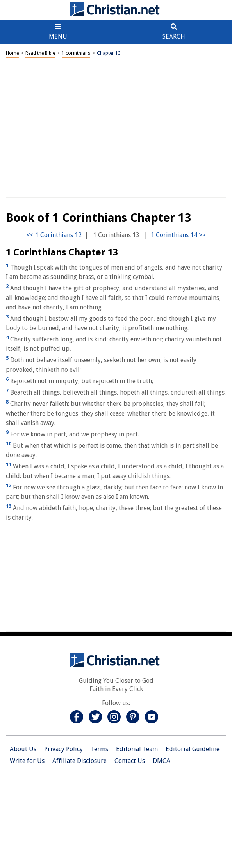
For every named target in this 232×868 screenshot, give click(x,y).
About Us (23, 749)
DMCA (162, 761)
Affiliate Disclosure (79, 761)
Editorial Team (137, 749)
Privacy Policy (63, 749)
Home (12, 53)
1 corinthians (76, 53)
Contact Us (130, 761)
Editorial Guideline (193, 749)
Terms (99, 749)
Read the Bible (40, 53)
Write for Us (27, 761)
